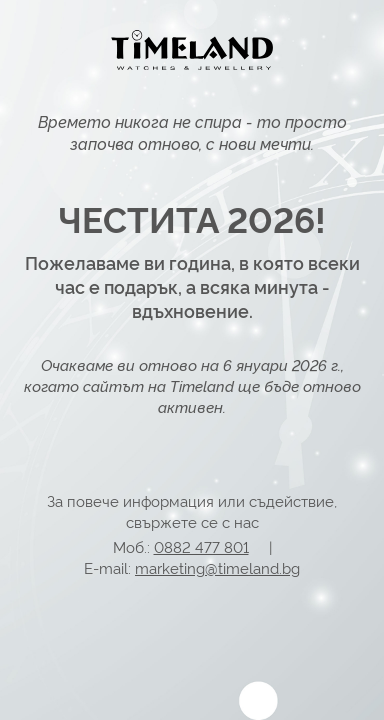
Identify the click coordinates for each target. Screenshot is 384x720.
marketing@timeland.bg (217, 567)
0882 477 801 (201, 546)
